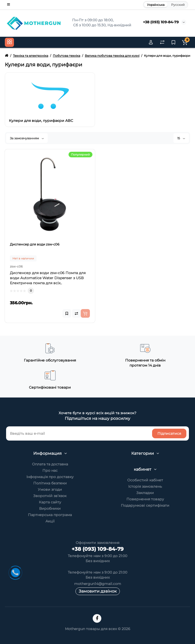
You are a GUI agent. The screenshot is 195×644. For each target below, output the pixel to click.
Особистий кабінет (145, 480)
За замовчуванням (27, 138)
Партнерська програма (50, 515)
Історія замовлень (145, 486)
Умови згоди (50, 489)
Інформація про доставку (50, 477)
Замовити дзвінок (98, 591)
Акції (50, 521)
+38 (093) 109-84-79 (161, 22)
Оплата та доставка (50, 464)
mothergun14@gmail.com (98, 584)
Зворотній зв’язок (50, 496)
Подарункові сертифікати (145, 505)
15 (181, 138)
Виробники (50, 508)
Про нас (50, 470)
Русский (178, 5)
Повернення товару (145, 499)
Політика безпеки (50, 483)
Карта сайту (50, 502)
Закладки (145, 493)
